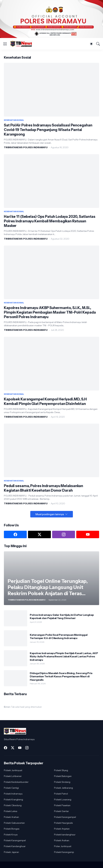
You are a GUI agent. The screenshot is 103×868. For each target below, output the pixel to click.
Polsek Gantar (61, 811)
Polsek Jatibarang (63, 788)
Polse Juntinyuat (63, 846)
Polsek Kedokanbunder (16, 782)
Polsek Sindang (62, 782)
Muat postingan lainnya (50, 514)
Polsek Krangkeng (13, 800)
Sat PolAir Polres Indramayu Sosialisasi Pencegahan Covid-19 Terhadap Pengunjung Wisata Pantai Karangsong (48, 130)
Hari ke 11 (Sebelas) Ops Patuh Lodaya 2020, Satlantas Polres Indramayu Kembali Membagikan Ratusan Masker (50, 221)
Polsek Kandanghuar (15, 846)
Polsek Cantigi (11, 788)
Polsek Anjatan (62, 829)
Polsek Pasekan (62, 805)
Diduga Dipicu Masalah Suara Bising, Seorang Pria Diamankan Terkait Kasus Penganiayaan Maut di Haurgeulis (61, 676)
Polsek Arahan (11, 817)
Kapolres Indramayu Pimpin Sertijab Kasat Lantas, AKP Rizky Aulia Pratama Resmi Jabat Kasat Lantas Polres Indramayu (64, 656)
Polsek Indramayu (13, 794)
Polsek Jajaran (11, 852)
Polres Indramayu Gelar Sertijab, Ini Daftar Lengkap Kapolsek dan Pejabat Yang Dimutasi (62, 616)
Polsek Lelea (11, 811)
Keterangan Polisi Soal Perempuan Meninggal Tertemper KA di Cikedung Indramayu (59, 636)
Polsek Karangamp (64, 852)
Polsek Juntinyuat (13, 770)
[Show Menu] (5, 44)
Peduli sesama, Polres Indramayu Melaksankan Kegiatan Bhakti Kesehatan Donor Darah (43, 488)
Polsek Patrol (61, 794)
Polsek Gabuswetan (14, 823)
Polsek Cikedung (13, 805)
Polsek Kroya (11, 835)
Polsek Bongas (12, 829)
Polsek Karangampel (65, 817)
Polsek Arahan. (62, 840)
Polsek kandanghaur (65, 835)
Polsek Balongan (63, 776)
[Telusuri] (98, 44)
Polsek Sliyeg (61, 770)
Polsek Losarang (63, 800)
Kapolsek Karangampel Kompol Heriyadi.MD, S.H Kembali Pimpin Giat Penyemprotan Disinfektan (45, 401)
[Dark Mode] (91, 44)
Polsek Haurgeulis (63, 823)
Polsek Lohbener (13, 776)
